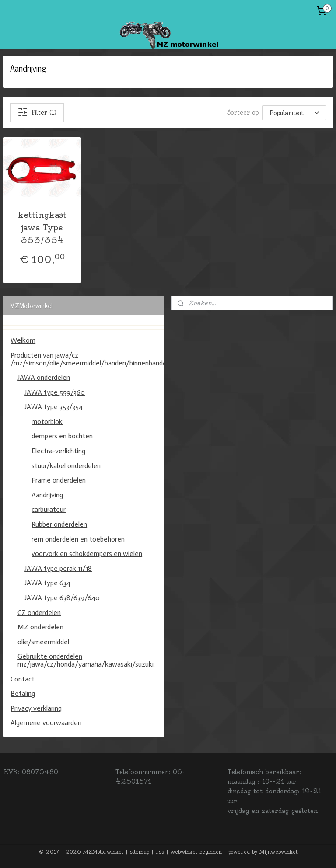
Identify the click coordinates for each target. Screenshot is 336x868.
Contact (23, 679)
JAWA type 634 (47, 583)
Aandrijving (47, 495)
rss (160, 852)
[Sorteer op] (294, 112)
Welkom (23, 340)
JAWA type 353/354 (54, 407)
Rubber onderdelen (59, 524)
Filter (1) (37, 112)
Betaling (23, 693)
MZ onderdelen (40, 627)
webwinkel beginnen (196, 852)
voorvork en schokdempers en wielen (87, 554)
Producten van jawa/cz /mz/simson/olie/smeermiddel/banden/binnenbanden (87, 359)
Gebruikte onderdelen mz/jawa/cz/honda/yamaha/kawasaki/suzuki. (86, 660)
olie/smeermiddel (43, 642)
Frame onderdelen (59, 480)
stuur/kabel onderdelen (66, 466)
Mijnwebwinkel (278, 852)
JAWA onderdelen (44, 377)
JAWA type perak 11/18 (58, 568)
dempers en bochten (62, 436)
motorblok (47, 422)
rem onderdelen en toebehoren (78, 539)
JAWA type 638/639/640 (62, 598)
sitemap (140, 852)
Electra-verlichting (58, 451)
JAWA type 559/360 (55, 392)
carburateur (49, 509)
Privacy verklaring (36, 708)
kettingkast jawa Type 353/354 (42, 227)
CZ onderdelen (39, 613)
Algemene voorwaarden (46, 723)
